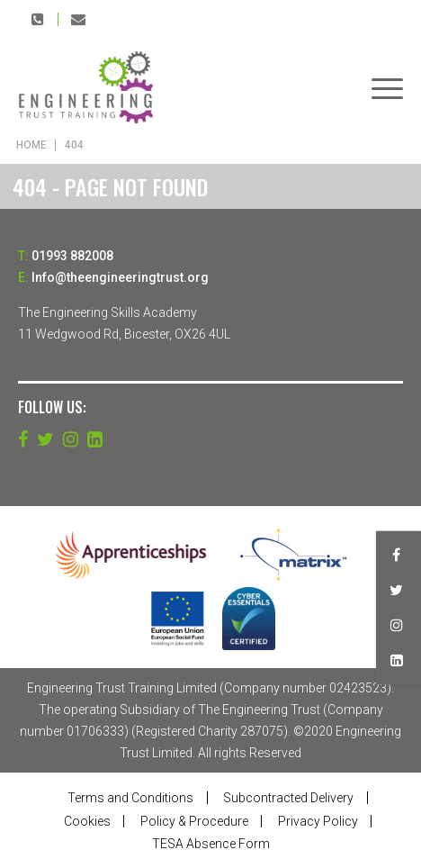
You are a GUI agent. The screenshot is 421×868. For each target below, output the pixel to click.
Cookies (87, 821)
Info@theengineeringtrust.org (78, 19)
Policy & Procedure (194, 821)
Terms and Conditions (130, 798)
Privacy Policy (318, 821)
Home (31, 145)
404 (74, 145)
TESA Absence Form (211, 844)
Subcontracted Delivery (288, 798)
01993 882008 (38, 19)
